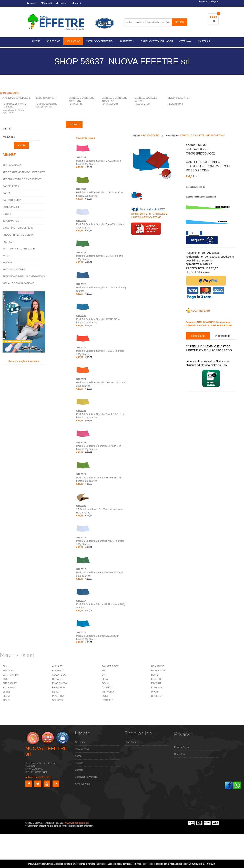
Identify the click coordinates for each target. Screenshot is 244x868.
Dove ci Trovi (82, 749)
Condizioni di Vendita (86, 777)
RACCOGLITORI (142, 104)
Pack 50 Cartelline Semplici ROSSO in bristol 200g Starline (100, 351)
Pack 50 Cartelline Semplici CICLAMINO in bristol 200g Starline (99, 161)
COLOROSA (59, 675)
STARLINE (107, 700)
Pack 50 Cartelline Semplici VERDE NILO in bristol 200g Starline (99, 192)
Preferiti (79, 763)
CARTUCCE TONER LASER (157, 41)
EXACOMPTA (60, 683)
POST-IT (106, 696)
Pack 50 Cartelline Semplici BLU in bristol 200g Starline (101, 288)
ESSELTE (157, 679)
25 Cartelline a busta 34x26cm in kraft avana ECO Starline (100, 509)
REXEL (6, 700)
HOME (36, 41)
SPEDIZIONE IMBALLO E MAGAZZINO (24, 276)
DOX (5, 679)
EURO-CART (10, 683)
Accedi (79, 756)
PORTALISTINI (75, 104)
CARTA (6, 193)
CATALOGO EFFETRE (100, 41)
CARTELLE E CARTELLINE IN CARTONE (203, 135)
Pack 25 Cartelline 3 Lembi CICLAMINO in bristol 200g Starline (99, 446)
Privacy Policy (182, 747)
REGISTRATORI (175, 104)
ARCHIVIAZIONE (12, 165)
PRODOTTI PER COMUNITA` (18, 235)
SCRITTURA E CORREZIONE (19, 249)
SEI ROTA (58, 700)
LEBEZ (6, 692)
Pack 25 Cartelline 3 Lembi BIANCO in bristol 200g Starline (100, 541)
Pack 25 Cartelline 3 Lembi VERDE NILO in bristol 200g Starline (99, 478)
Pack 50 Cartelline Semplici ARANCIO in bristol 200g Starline (101, 382)
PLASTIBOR (59, 696)
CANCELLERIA (11, 186)
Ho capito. (211, 864)
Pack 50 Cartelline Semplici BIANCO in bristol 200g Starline (100, 224)
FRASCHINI (59, 687)
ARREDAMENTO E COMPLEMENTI (22, 179)
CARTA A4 (204, 41)
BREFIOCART (159, 671)
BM (103, 671)
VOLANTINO (73, 41)
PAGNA (155, 692)
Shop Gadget (132, 742)
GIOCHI (7, 214)
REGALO (7, 242)
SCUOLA (7, 256)
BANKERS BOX (110, 666)
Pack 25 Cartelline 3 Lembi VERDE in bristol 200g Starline (100, 573)
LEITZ (55, 692)
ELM (5, 666)
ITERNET (107, 687)
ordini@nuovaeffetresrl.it (38, 777)
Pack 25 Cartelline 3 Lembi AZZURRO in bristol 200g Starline (98, 636)
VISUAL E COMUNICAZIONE (18, 283)
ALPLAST (57, 666)
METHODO (108, 692)
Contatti (79, 770)
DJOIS (155, 675)
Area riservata (82, 784)
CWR (104, 675)
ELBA (105, 679)
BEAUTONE (158, 666)
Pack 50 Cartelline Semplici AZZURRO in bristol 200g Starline (98, 319)
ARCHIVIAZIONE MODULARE (17, 98)
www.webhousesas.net (77, 823)
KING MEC (157, 687)
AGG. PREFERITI (198, 311)
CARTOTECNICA (12, 200)
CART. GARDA (11, 675)
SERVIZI (7, 262)
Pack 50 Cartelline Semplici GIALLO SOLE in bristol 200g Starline (100, 414)
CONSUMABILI (11, 207)
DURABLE (58, 679)
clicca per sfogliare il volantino (24, 327)
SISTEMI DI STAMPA (14, 269)
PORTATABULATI (110, 104)
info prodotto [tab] (223, 336)
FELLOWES (9, 687)
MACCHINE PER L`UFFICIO (18, 228)
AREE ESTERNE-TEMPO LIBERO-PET (24, 172)
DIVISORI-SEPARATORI (179, 98)
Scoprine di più (197, 864)
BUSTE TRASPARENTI (46, 98)
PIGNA (6, 696)
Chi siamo (80, 742)
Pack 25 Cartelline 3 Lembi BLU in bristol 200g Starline (101, 604)
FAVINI (105, 683)
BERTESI (8, 671)
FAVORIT (156, 683)
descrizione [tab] (198, 336)
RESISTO (156, 696)
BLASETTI (58, 671)
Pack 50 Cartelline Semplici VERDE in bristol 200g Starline (100, 256)
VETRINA (185, 41)
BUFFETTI (127, 41)
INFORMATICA (11, 221)
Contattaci (180, 754)
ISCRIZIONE (53, 41)
